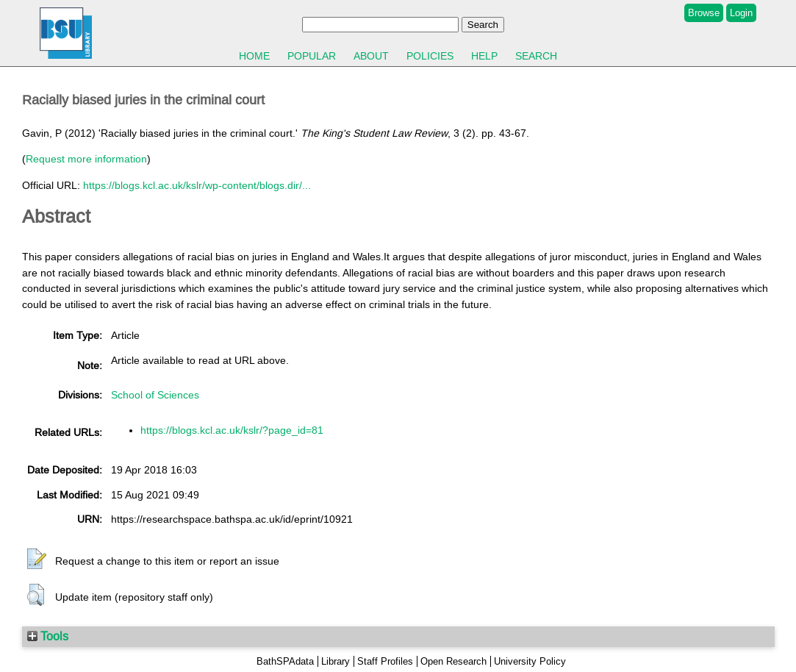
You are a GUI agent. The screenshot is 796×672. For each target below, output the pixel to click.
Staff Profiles (385, 661)
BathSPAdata (285, 661)
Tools (48, 636)
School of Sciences (155, 395)
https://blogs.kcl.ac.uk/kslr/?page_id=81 (232, 430)
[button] (37, 560)
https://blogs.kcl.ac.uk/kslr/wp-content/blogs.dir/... (197, 185)
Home (254, 56)
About (371, 56)
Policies (430, 56)
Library (336, 661)
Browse (704, 13)
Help (484, 56)
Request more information (86, 159)
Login (741, 13)
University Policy (530, 661)
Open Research (453, 661)
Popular (312, 56)
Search (536, 56)
